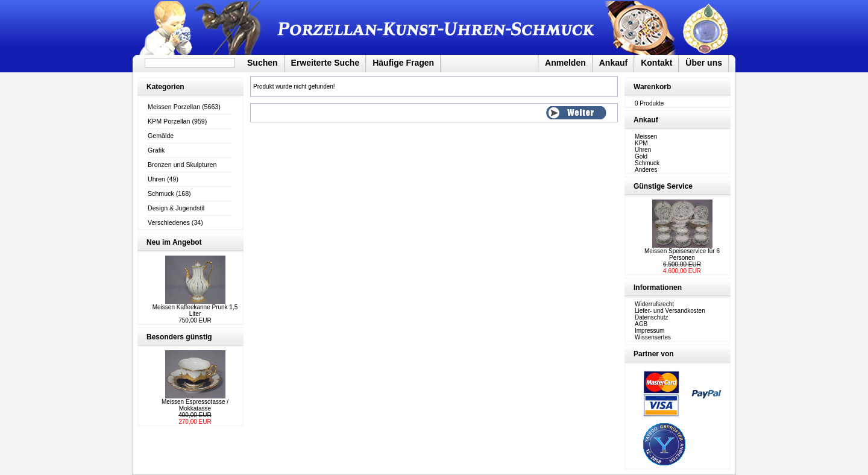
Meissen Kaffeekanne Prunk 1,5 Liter (195, 310)
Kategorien (165, 87)
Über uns (704, 63)
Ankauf (613, 63)
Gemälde (161, 136)
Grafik (156, 150)
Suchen (263, 63)
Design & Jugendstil (176, 208)
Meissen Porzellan (174, 107)
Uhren (156, 179)
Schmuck (161, 193)
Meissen (646, 137)
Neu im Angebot (174, 242)
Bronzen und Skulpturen (182, 165)
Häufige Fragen (403, 63)
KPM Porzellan (169, 121)
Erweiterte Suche (325, 63)
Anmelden (565, 63)
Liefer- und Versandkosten (670, 311)
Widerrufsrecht (654, 304)
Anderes (646, 170)
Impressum (649, 331)
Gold (641, 156)
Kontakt (656, 63)
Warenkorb (652, 87)
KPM (641, 143)
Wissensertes (653, 337)
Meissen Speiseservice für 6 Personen (682, 254)
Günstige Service (663, 186)
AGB (641, 324)
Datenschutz (652, 317)
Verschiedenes (169, 222)
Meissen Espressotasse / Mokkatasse (195, 405)
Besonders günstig (179, 337)
